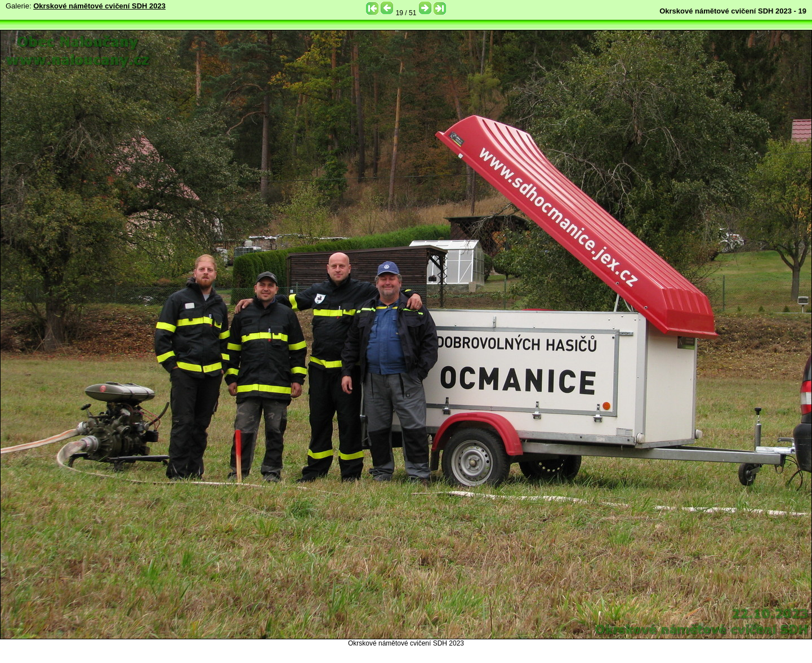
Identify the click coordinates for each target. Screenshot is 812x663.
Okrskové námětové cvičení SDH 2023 (99, 6)
